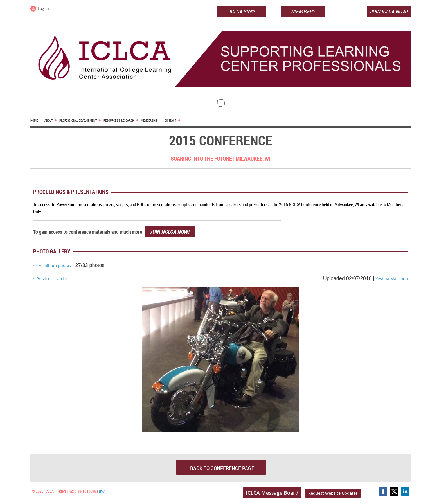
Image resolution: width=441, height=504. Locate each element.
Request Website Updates (333, 493)
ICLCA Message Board (272, 493)
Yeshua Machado (392, 279)
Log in (43, 8)
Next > (61, 279)
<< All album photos (52, 265)
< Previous (43, 279)
